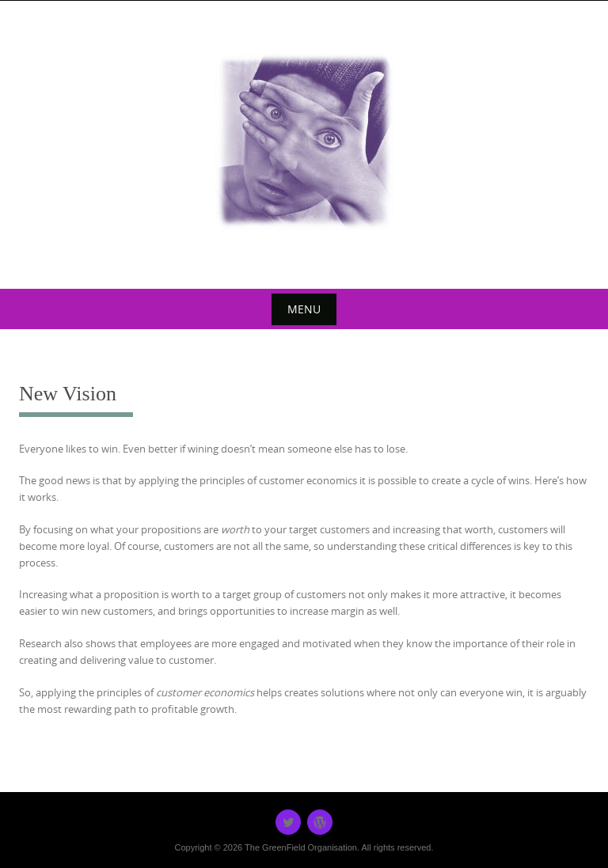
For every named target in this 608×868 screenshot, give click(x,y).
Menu (304, 309)
